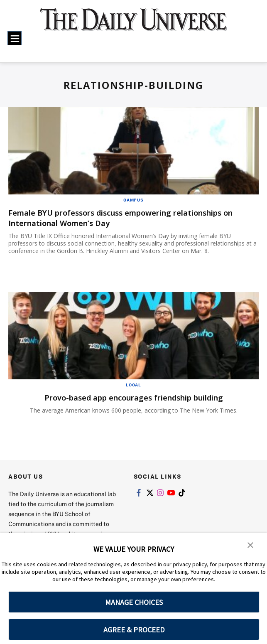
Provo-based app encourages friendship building (134, 397)
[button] (250, 545)
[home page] (133, 25)
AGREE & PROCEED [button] (134, 630)
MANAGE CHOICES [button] (134, 602)
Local (133, 385)
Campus (133, 200)
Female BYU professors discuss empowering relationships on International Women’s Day (129, 218)
